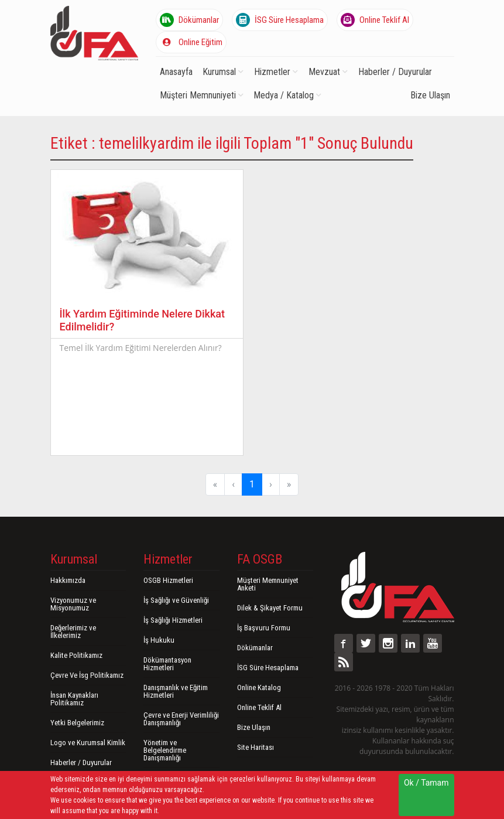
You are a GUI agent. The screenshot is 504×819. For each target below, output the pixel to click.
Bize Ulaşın (430, 95)
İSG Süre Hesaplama (280, 20)
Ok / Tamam (426, 783)
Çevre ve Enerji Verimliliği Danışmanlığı (181, 719)
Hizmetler (276, 72)
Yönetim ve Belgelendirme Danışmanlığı (165, 750)
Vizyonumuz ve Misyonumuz (73, 604)
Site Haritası (256, 747)
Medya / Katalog (287, 95)
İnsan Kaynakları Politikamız (74, 699)
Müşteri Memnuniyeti (202, 95)
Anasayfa (176, 72)
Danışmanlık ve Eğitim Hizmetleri (176, 691)
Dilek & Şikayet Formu (270, 608)
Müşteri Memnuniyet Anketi (268, 584)
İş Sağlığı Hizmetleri (173, 620)
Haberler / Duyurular (395, 72)
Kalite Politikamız (76, 655)
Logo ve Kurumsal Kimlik (88, 743)
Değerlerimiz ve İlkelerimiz (73, 632)
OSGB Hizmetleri (168, 580)
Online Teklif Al (375, 20)
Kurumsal (223, 72)
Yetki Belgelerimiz (77, 723)
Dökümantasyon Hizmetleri (167, 664)
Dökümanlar (189, 20)
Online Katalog (259, 687)
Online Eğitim (191, 42)
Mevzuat (328, 72)
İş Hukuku (159, 640)
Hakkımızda (68, 580)
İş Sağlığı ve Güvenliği (176, 600)
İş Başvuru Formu (264, 628)
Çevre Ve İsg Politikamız (87, 675)
